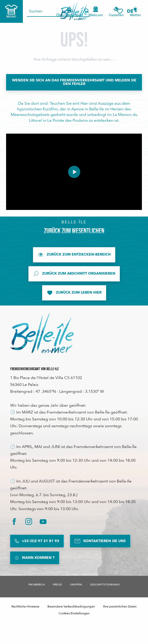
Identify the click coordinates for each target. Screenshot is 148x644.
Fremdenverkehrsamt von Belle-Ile (35, 369)
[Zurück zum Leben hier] (74, 293)
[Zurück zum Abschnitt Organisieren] (74, 274)
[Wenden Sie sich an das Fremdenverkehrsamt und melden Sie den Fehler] (74, 82)
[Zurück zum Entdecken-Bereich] (74, 255)
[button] (132, 11)
